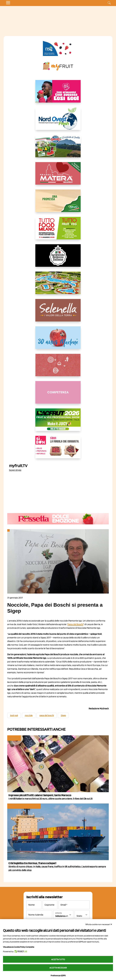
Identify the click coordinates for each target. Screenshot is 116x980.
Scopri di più (15, 470)
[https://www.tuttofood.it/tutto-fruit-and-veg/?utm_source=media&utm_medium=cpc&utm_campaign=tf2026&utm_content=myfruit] (58, 231)
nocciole (29, 715)
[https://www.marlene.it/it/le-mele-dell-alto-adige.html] (58, 340)
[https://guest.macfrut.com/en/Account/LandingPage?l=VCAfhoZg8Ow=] (58, 422)
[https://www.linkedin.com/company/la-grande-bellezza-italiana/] (58, 258)
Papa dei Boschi (75, 624)
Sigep (63, 715)
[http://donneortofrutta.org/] (58, 395)
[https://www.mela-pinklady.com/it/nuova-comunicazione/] (58, 94)
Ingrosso (14, 738)
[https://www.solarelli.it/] (58, 285)
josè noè (14, 715)
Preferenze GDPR (58, 975)
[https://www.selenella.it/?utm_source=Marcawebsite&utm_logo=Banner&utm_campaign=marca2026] (58, 313)
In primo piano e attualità (24, 806)
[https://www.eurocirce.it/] (58, 148)
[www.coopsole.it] (58, 449)
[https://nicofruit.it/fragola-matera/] (58, 176)
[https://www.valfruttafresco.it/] (58, 203)
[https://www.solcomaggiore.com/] (58, 367)
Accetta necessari (58, 968)
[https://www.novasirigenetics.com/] (58, 48)
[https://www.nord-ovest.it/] (58, 121)
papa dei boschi (47, 715)
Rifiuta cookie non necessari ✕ (99, 924)
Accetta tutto (58, 959)
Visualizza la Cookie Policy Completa (19, 947)
